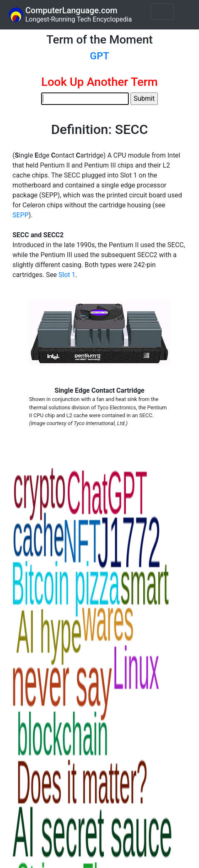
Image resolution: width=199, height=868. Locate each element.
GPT (99, 56)
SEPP (21, 215)
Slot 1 (67, 275)
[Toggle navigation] (162, 12)
